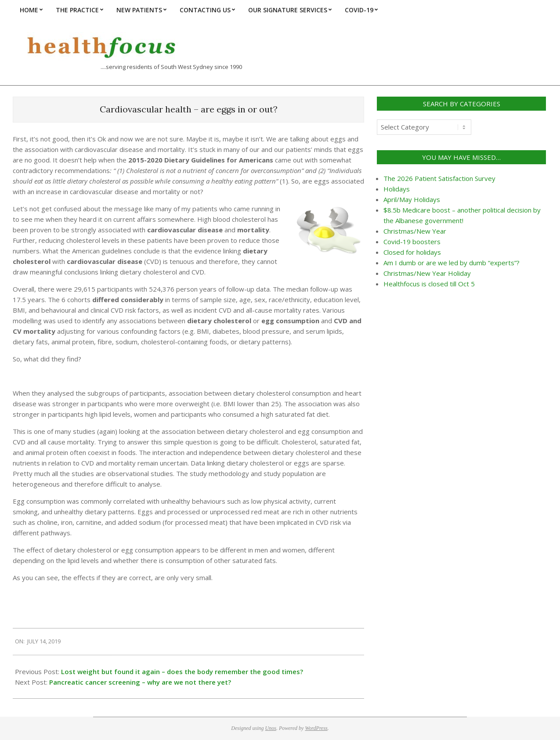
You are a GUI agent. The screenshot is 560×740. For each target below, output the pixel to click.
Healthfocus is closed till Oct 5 (429, 284)
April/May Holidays (412, 199)
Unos (271, 728)
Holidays (397, 189)
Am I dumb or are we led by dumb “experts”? (452, 263)
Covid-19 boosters (412, 242)
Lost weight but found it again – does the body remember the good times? (182, 671)
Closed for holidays (412, 252)
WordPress (316, 728)
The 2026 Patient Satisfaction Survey (439, 178)
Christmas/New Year (415, 231)
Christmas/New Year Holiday (427, 273)
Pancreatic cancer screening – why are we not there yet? (140, 682)
